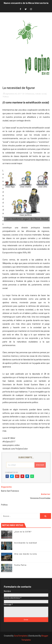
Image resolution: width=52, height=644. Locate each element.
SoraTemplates (21, 636)
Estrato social (41, 94)
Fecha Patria (20, 565)
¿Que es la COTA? (23, 532)
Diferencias (30, 94)
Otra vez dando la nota (26, 554)
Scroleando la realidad (26, 543)
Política (6, 97)
